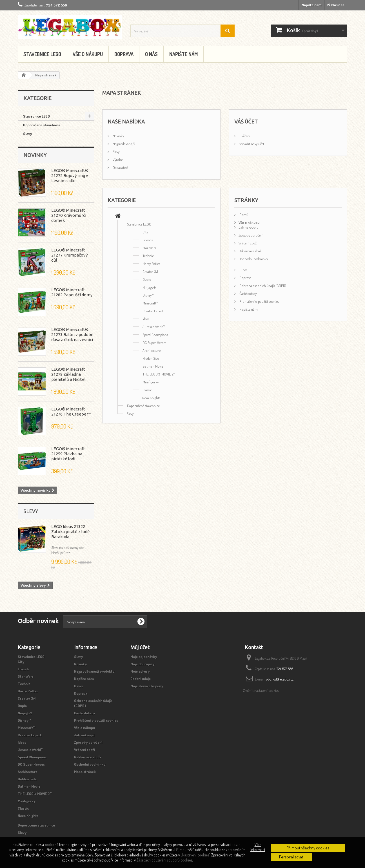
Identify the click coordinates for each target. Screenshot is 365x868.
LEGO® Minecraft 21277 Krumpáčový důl (69, 255)
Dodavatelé (120, 167)
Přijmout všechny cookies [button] (308, 848)
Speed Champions (155, 335)
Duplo (147, 279)
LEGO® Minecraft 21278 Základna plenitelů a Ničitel (68, 374)
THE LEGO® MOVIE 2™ (159, 374)
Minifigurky (151, 382)
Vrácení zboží (248, 243)
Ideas (146, 319)
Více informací (258, 847)
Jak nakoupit (248, 227)
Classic (147, 390)
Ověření (244, 136)
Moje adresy (140, 671)
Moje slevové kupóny (147, 686)
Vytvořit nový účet (251, 144)
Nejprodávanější (124, 144)
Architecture (152, 350)
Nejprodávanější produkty (94, 671)
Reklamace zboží (250, 251)
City (145, 232)
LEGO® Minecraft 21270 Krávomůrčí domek (69, 215)
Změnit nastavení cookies (261, 690)
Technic (148, 256)
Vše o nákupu (88, 54)
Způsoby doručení (251, 235)
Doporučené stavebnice (42, 125)
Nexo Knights (151, 398)
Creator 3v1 (150, 271)
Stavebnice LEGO (42, 54)
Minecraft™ (151, 303)
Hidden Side (151, 358)
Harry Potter (151, 264)
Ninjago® (149, 287)
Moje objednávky (144, 657)
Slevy (27, 134)
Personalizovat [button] (291, 857)
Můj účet (140, 647)
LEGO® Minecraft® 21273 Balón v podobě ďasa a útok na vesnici (72, 334)
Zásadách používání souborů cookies (164, 860)
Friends (148, 240)
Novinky (35, 155)
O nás (151, 54)
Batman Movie (153, 366)
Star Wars (149, 248)
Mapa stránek (85, 772)
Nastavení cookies (196, 855)
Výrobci (118, 160)
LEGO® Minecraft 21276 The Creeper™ (71, 411)
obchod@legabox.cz (280, 679)
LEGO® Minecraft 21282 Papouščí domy (72, 292)
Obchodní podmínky (253, 259)
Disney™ (148, 295)
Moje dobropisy (142, 664)
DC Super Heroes (154, 343)
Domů (243, 215)
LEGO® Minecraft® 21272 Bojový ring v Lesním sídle (70, 175)
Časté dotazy (248, 293)
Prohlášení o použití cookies (259, 301)
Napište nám (311, 5)
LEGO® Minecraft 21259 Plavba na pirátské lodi (68, 454)
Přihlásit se (336, 5)
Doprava (124, 54)
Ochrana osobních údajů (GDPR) (262, 286)
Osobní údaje (141, 679)
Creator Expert (153, 311)
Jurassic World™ (154, 327)
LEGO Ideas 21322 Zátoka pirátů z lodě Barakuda (70, 532)
